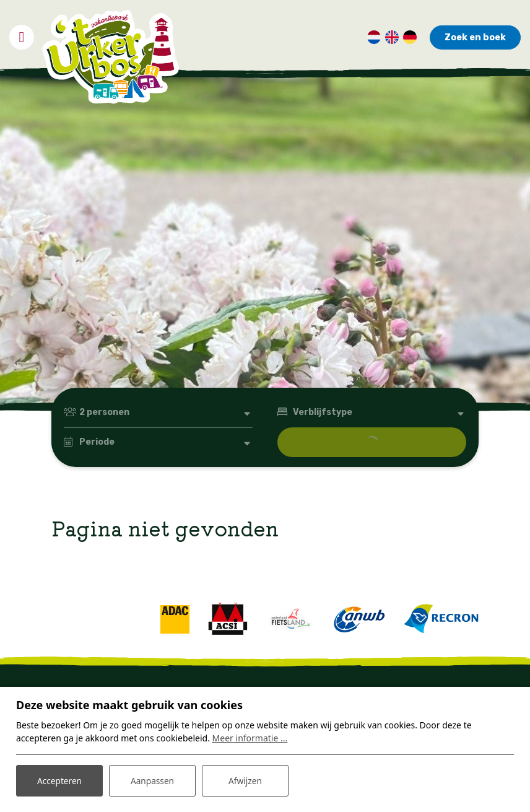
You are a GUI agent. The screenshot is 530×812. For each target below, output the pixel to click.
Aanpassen (152, 780)
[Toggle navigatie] (22, 35)
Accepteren (59, 780)
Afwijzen (245, 780)
